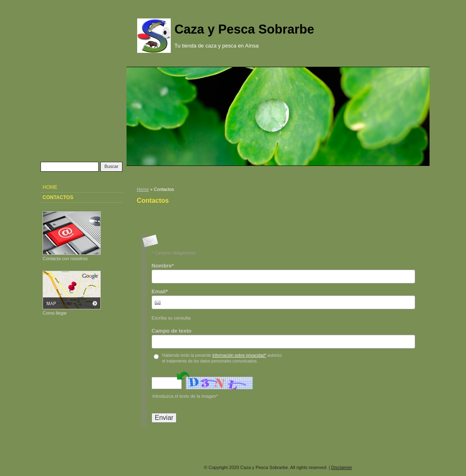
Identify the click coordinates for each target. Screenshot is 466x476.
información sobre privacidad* (239, 355)
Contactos (58, 197)
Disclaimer (342, 467)
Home (143, 189)
